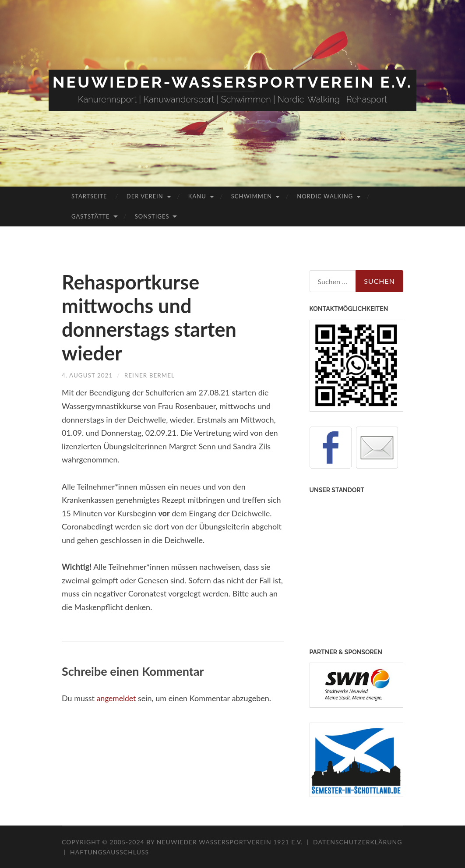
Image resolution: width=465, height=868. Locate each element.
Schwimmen (252, 196)
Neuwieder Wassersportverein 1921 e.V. (231, 842)
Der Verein (145, 196)
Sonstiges (152, 216)
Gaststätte (90, 216)
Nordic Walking (325, 196)
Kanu (197, 196)
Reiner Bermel (152, 375)
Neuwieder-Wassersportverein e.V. (232, 82)
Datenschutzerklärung (358, 842)
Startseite (89, 196)
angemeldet (117, 698)
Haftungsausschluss (109, 852)
